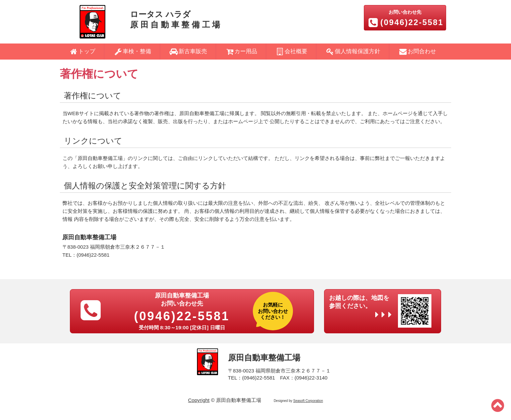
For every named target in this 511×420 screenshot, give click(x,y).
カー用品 (241, 51)
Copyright (199, 400)
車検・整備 (132, 51)
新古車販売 (188, 51)
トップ (82, 51)
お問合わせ (417, 51)
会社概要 (291, 51)
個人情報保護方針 (353, 51)
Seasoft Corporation (308, 401)
